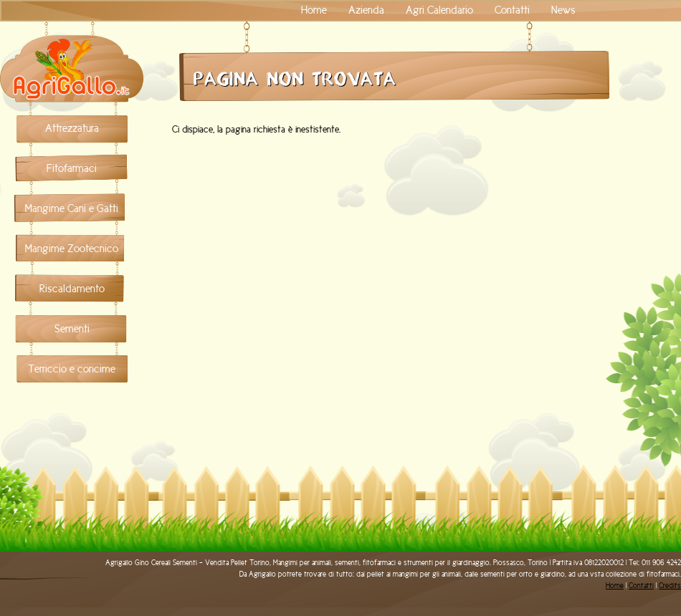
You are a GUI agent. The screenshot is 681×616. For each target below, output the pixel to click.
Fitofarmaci (72, 168)
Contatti (512, 10)
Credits (670, 586)
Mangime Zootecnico (72, 249)
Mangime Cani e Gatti (72, 208)
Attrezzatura (72, 128)
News (563, 10)
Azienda (366, 10)
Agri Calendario (439, 10)
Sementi (72, 329)
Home (314, 10)
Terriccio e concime (72, 369)
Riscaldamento (72, 289)
